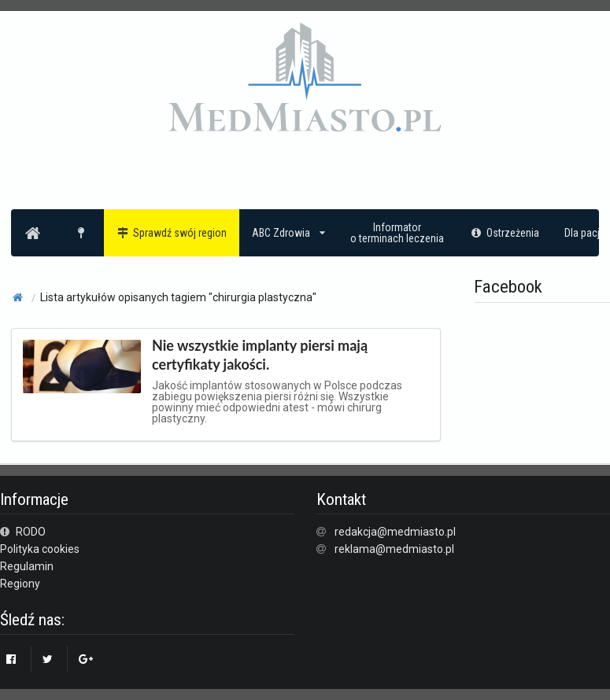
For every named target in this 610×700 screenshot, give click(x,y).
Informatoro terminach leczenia (397, 233)
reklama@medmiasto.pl (394, 549)
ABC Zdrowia (288, 233)
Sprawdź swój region (172, 233)
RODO (23, 532)
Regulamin (27, 566)
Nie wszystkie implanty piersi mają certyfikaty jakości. (260, 355)
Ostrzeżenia (504, 233)
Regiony (20, 584)
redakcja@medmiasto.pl (395, 532)
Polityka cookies (40, 549)
